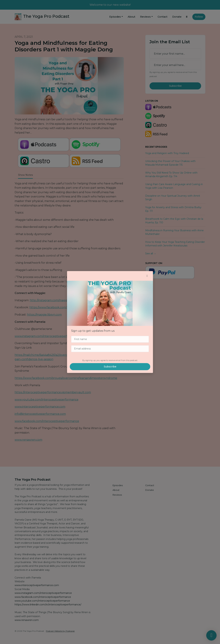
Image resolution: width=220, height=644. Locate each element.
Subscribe (110, 367)
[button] (147, 276)
